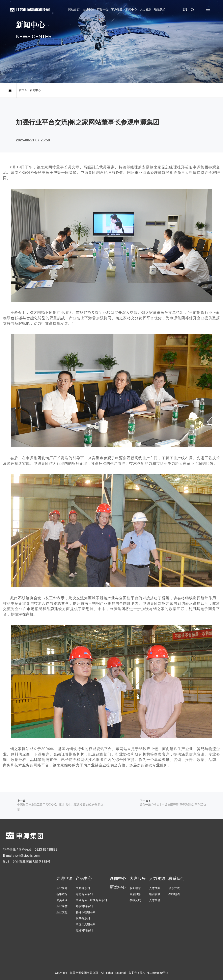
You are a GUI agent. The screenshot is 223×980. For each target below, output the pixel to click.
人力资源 (145, 9)
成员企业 (62, 900)
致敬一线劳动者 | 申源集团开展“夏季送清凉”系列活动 (173, 805)
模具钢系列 (83, 918)
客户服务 (117, 9)
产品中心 (103, 9)
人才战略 (155, 888)
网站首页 (74, 9)
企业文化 (62, 912)
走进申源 (88, 9)
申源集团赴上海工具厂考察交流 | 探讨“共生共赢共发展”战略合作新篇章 (60, 807)
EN (185, 10)
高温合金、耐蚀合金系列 (91, 900)
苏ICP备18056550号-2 (154, 973)
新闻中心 (131, 9)
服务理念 (135, 888)
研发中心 (118, 887)
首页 (22, 90)
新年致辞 (62, 894)
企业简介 (62, 888)
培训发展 (155, 894)
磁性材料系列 (84, 930)
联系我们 (160, 9)
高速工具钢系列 (86, 924)
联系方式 (174, 888)
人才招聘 (155, 900)
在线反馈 (135, 900)
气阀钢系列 (83, 888)
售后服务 (135, 894)
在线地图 (174, 894)
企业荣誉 (62, 906)
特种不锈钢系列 (86, 912)
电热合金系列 (84, 894)
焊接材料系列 (84, 906)
